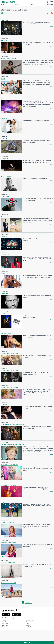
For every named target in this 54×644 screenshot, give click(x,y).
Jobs (28, 624)
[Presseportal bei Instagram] (13, 618)
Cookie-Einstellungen (7, 627)
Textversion (5, 624)
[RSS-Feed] (52, 13)
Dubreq (3, 314)
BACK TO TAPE (5, 196)
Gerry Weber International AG (8, 502)
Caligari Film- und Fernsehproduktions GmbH (12, 424)
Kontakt (4, 622)
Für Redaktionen (31, 620)
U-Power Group (5, 293)
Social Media (30, 627)
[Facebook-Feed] (50, 13)
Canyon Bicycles (5, 159)
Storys (3, 5)
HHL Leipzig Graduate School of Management (13, 445)
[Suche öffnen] (47, 2)
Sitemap (28, 625)
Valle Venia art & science (7, 40)
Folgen (27, 643)
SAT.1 (3, 217)
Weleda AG (4, 118)
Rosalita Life (4, 404)
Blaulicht (18, 5)
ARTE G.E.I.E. (5, 20)
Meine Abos (50, 5)
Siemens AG (4, 237)
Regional (33, 5)
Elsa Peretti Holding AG (7, 333)
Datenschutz (5, 625)
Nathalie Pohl (4, 273)
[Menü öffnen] (52, 2)
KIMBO (3, 79)
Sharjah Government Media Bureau (10, 59)
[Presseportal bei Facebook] (9, 618)
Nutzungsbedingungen (32, 622)
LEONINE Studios (6, 255)
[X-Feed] (47, 13)
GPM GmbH (4, 138)
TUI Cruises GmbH (6, 99)
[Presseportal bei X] (11, 618)
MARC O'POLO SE (6, 176)
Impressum (5, 620)
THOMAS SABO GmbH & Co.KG (9, 353)
